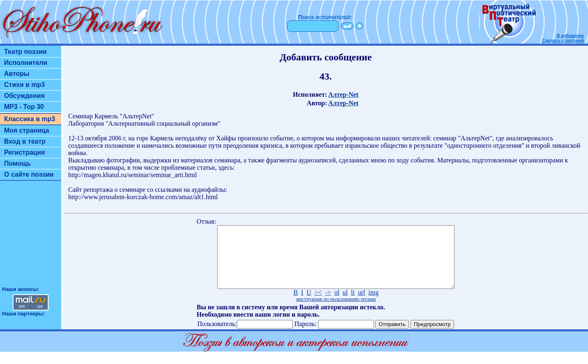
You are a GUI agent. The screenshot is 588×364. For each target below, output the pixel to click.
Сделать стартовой (563, 40)
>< (318, 305)
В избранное (570, 36)
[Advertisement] (31, 237)
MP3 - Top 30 (24, 107)
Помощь (18, 163)
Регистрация (24, 152)
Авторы (17, 74)
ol (337, 305)
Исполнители (26, 63)
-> (328, 305)
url (361, 305)
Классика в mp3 (30, 119)
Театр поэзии (25, 52)
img (373, 305)
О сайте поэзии (29, 174)
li (353, 305)
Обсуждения (24, 96)
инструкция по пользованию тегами (336, 311)
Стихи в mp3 (24, 85)
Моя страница (27, 130)
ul (345, 305)
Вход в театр (25, 141)
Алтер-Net (343, 94)
